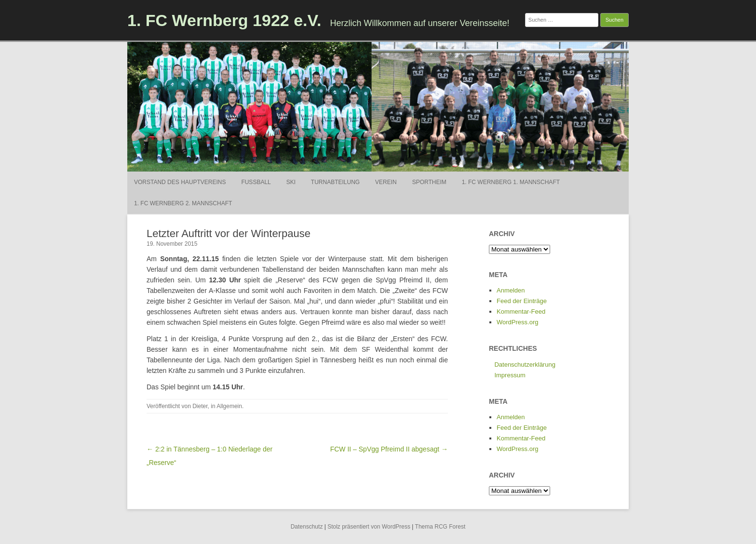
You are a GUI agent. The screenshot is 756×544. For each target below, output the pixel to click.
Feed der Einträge (522, 301)
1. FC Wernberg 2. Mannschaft (183, 203)
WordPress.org (517, 322)
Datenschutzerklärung (525, 365)
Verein (386, 182)
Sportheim (429, 182)
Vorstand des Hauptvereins (180, 182)
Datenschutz (307, 527)
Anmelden (511, 290)
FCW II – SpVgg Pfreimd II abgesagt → (389, 449)
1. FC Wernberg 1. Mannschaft (511, 182)
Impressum (510, 375)
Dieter (200, 406)
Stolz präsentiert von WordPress (369, 527)
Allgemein (229, 406)
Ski (291, 182)
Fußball (256, 182)
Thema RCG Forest (440, 527)
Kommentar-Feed (521, 312)
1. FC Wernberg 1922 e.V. (224, 20)
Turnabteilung (335, 182)
